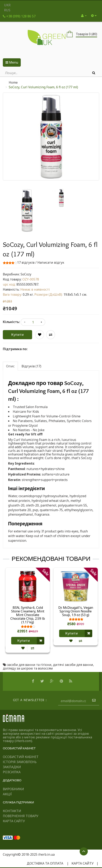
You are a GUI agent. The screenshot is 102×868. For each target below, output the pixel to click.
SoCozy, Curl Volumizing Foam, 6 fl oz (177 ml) (43, 87)
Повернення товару (21, 816)
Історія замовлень (20, 762)
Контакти (12, 811)
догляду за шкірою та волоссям (28, 668)
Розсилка (12, 772)
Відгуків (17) (31, 366)
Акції (7, 794)
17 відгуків (26, 262)
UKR (7, 5)
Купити (17, 335)
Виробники (13, 789)
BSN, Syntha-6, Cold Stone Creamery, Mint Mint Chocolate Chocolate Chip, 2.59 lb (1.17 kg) (28, 615)
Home (13, 82)
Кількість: (11, 322)
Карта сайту (14, 821)
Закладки (12, 767)
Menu (12, 62)
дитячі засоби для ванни (73, 665)
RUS (7, 10)
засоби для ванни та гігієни (29, 665)
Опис (10, 366)
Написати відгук (51, 262)
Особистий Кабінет (21, 757)
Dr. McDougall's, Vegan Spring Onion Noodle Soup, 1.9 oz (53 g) (76, 611)
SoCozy (26, 274)
